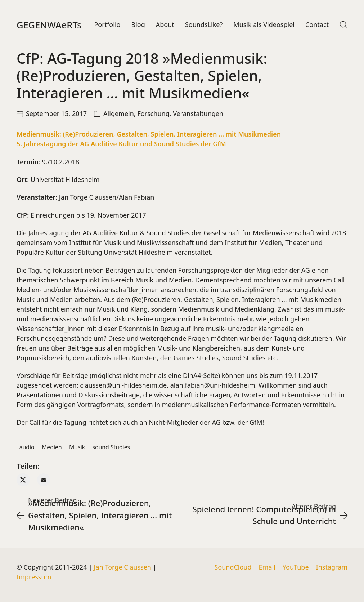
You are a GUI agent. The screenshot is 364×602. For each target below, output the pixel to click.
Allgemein (119, 114)
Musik (77, 447)
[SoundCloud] (233, 567)
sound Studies (111, 447)
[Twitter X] (23, 480)
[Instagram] (332, 567)
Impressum (34, 577)
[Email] (44, 480)
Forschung (153, 114)
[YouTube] (296, 567)
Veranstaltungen (198, 114)
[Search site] (343, 25)
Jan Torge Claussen (123, 567)
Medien (52, 447)
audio (27, 447)
